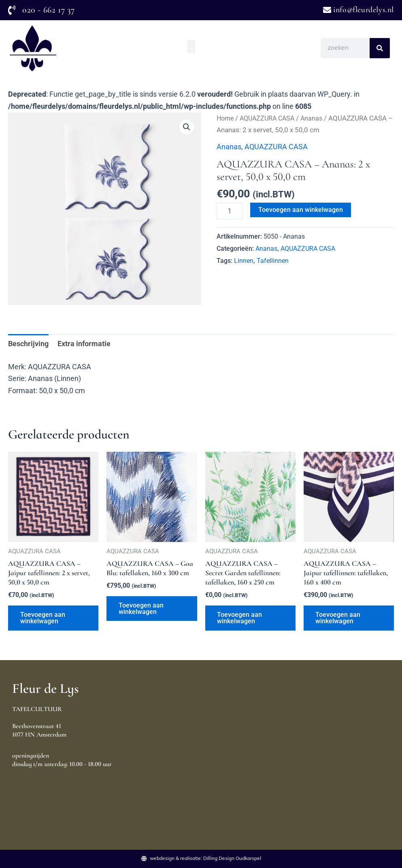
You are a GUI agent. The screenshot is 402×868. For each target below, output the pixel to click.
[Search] (380, 48)
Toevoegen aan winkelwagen (301, 210)
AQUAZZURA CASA (270, 118)
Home (226, 118)
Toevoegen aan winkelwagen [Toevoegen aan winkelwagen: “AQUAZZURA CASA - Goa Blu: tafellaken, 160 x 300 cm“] (141, 609)
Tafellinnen (273, 261)
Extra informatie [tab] (84, 344)
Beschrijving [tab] (28, 344)
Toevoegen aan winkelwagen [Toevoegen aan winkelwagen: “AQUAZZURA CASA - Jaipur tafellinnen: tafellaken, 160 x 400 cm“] (338, 618)
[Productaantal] (230, 211)
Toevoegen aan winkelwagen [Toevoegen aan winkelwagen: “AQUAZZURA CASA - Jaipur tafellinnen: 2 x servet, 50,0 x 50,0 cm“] (43, 618)
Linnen (244, 261)
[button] (191, 46)
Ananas (317, 118)
